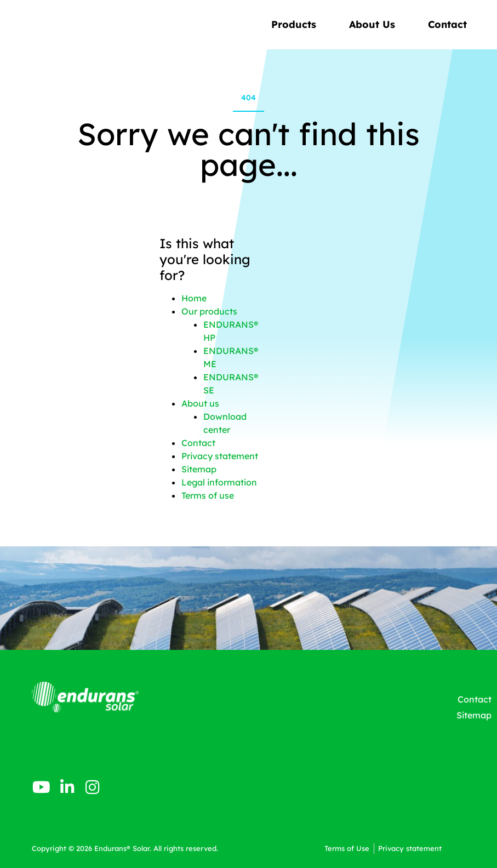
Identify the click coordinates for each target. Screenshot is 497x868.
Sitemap (199, 469)
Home (194, 298)
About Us (375, 24)
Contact (447, 24)
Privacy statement (220, 456)
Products (296, 24)
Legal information (219, 482)
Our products (209, 311)
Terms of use (208, 495)
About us (200, 403)
